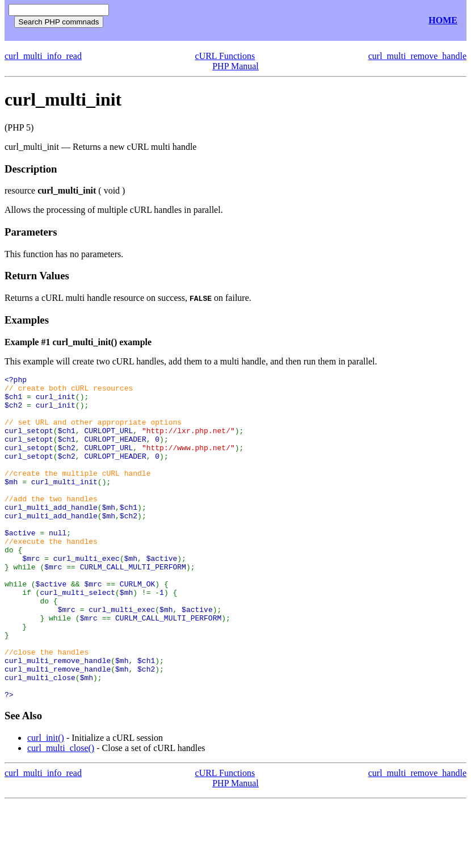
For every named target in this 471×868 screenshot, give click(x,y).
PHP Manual (235, 66)
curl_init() (46, 802)
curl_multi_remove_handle (417, 56)
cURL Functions (225, 56)
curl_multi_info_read (43, 56)
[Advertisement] (249, 21)
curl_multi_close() (61, 813)
